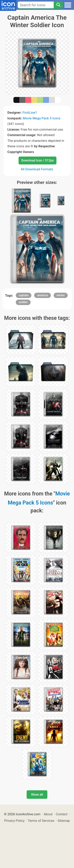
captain (24, 295)
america (42, 295)
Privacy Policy (14, 821)
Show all (37, 795)
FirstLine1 (30, 113)
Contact (62, 814)
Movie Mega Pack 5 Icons (42, 118)
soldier (23, 302)
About (48, 814)
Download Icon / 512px (37, 160)
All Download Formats (37, 169)
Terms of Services (41, 821)
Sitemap (64, 821)
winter (61, 295)
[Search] (58, 5)
